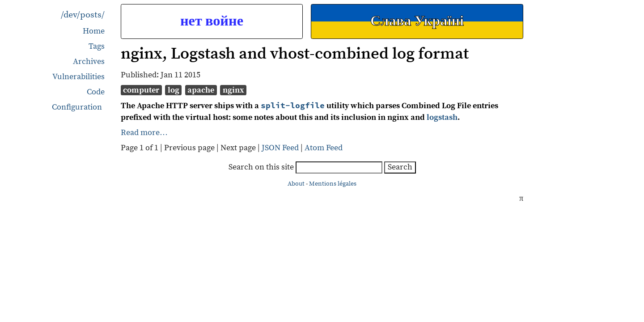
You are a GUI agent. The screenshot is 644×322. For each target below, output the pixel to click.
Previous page (190, 148)
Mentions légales (333, 184)
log (174, 90)
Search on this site (306, 167)
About (296, 184)
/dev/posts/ (83, 15)
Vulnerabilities (78, 77)
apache (201, 90)
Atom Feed (324, 148)
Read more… (144, 133)
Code (96, 92)
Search (400, 167)
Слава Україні (417, 21)
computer (141, 90)
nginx (233, 90)
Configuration (77, 107)
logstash (442, 117)
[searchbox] (339, 167)
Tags (97, 46)
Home (94, 31)
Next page (239, 148)
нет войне (212, 21)
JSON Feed (280, 148)
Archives (89, 61)
